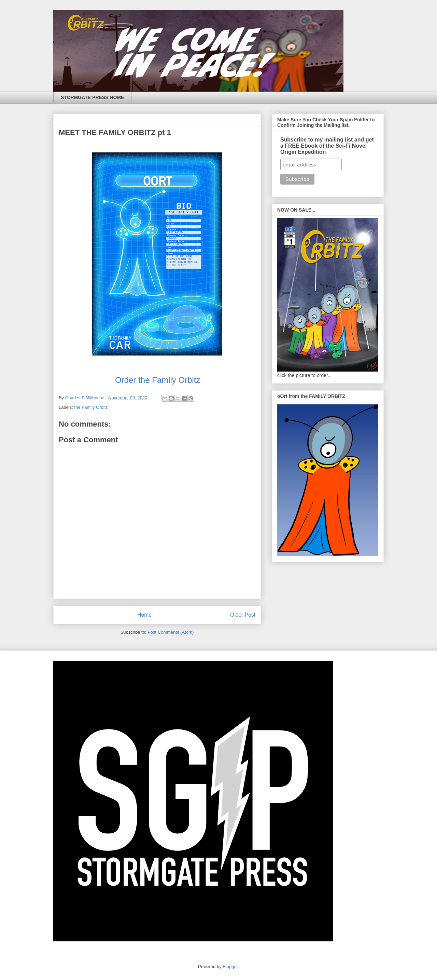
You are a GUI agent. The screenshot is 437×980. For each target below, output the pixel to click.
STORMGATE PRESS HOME (92, 97)
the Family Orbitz (91, 407)
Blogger (230, 966)
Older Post (243, 615)
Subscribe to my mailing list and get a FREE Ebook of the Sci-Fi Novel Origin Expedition (327, 146)
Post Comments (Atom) (171, 632)
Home (144, 615)
